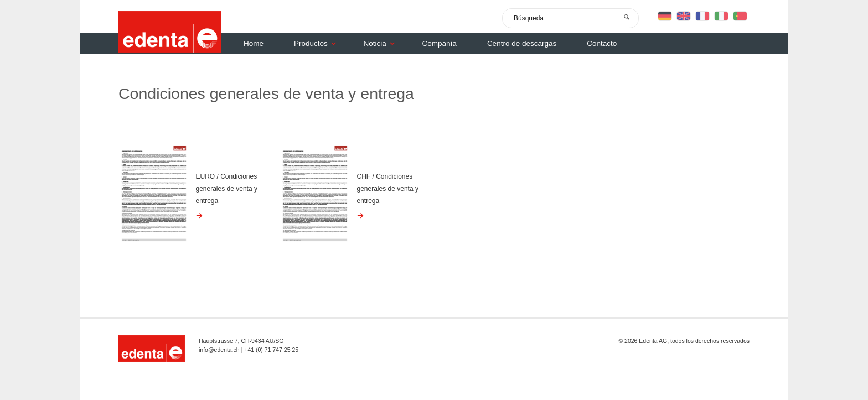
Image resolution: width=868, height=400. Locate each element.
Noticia (382, 43)
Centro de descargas (522, 43)
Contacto (602, 43)
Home (254, 43)
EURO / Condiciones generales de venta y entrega (227, 189)
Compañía (440, 43)
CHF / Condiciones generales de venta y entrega (388, 189)
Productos (318, 43)
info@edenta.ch (219, 350)
